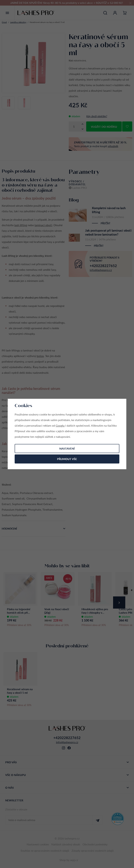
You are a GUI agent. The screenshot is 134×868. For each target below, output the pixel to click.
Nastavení (67, 448)
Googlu (60, 425)
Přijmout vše (67, 459)
